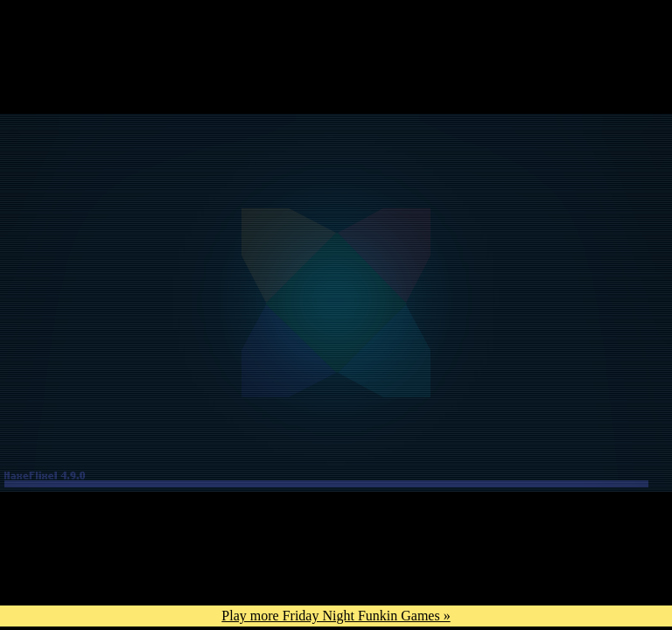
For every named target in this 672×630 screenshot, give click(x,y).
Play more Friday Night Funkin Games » (336, 616)
